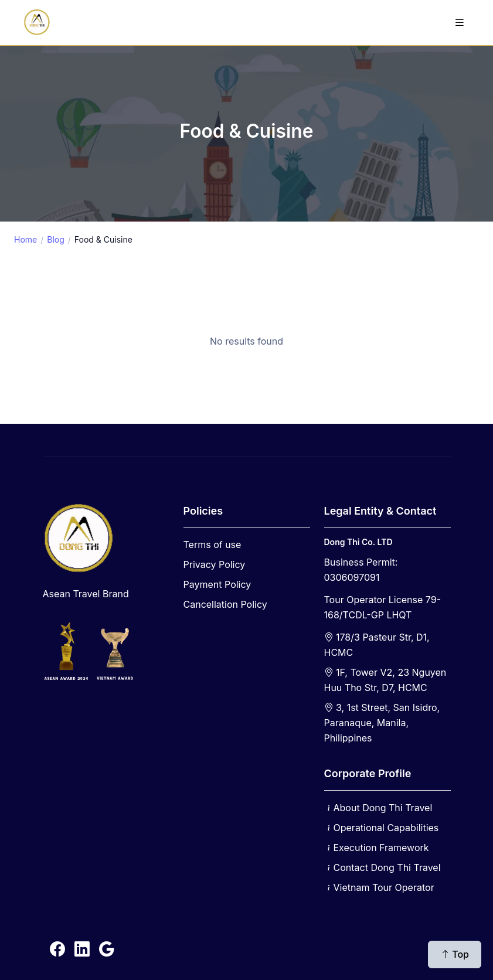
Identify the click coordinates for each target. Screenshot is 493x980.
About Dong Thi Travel (383, 808)
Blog (56, 239)
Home (25, 239)
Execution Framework (381, 848)
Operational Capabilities (386, 828)
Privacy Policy (215, 564)
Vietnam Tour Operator (384, 887)
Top (455, 954)
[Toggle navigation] (460, 23)
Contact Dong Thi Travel (387, 867)
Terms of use (212, 545)
